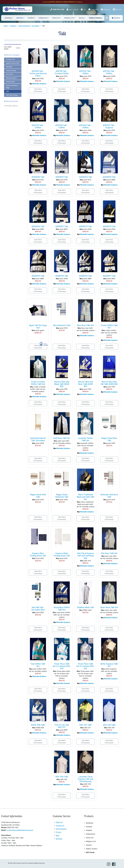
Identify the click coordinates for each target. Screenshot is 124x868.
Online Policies (61, 829)
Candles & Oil (10, 59)
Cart (83, 10)
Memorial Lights (11, 78)
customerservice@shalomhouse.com (20, 830)
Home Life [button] (56, 18)
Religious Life (91, 841)
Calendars (9, 67)
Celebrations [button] (43, 18)
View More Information (38, 90)
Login (69, 10)
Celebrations (91, 834)
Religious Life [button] (69, 18)
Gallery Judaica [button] (95, 18)
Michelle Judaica (12, 106)
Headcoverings (11, 71)
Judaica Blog (93, 9)
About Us (59, 822)
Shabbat (89, 830)
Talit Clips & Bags (12, 95)
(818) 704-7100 (58, 10)
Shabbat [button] (31, 18)
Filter (18, 48)
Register (76, 10)
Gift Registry (106, 9)
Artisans (116, 18)
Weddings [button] (8, 18)
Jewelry (89, 845)
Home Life (90, 838)
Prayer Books (10, 82)
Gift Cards (117, 9)
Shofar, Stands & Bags (12, 87)
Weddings (90, 823)
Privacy (59, 832)
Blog (58, 835)
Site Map (59, 839)
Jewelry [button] (82, 18)
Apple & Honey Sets (13, 63)
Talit (7, 91)
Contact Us (60, 826)
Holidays (89, 827)
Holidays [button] (20, 18)
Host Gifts (10, 74)
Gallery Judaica (92, 849)
